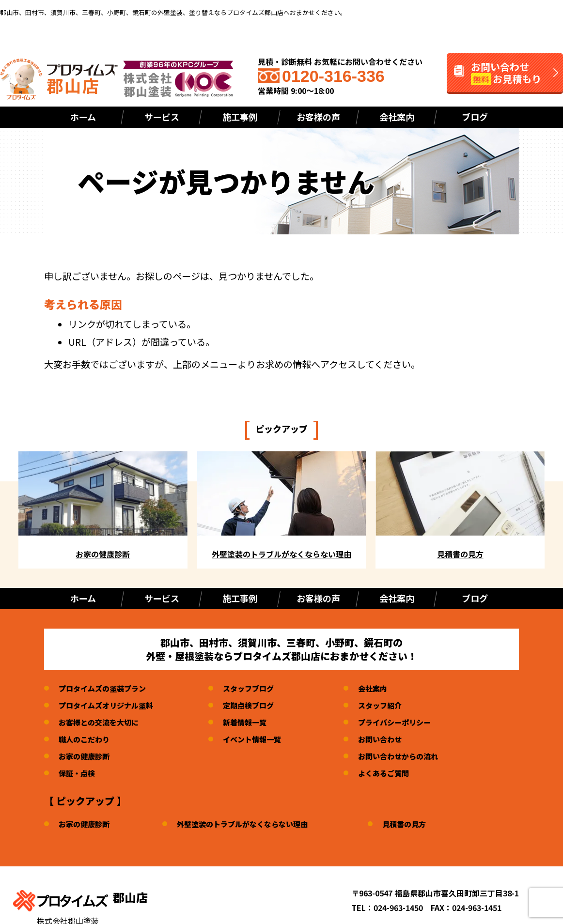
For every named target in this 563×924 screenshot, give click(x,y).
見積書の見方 (418, 824)
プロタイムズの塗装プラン (105, 688)
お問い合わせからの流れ (411, 756)
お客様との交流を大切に (101, 722)
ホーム (83, 117)
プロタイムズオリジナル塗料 (109, 705)
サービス (162, 117)
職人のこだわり (86, 739)
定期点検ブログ (256, 705)
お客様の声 (318, 117)
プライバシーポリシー (407, 722)
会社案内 (397, 117)
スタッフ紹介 (391, 705)
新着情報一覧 (252, 722)
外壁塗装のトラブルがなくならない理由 (250, 824)
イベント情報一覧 (260, 739)
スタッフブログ (256, 688)
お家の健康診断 (86, 756)
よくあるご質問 (395, 773)
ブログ (475, 117)
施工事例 (240, 117)
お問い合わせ (391, 739)
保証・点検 (78, 773)
